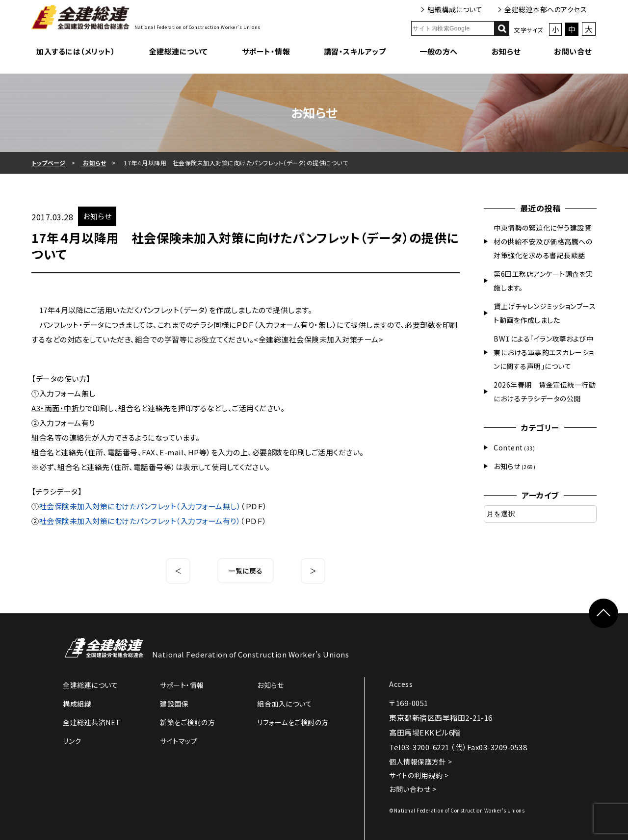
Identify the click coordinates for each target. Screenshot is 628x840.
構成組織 (77, 704)
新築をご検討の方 (187, 722)
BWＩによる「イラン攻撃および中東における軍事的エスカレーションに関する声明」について (544, 352)
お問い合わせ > (413, 789)
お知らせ (506, 51)
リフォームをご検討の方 (293, 722)
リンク (72, 741)
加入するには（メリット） (76, 51)
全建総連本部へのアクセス (546, 9)
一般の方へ (439, 51)
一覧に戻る (246, 571)
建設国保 (174, 704)
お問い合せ (573, 51)
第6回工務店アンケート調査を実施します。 (543, 281)
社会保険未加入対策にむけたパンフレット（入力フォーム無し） (140, 506)
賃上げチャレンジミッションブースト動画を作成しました (545, 313)
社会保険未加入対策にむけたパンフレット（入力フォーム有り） (140, 521)
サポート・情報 (266, 51)
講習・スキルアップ (355, 51)
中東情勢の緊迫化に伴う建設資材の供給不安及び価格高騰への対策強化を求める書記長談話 (543, 241)
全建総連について (179, 51)
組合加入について (285, 704)
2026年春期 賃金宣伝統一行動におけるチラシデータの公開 (545, 392)
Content (508, 447)
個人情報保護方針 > (420, 761)
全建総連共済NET (92, 722)
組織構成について (455, 9)
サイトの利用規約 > (419, 775)
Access (401, 684)
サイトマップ (179, 741)
